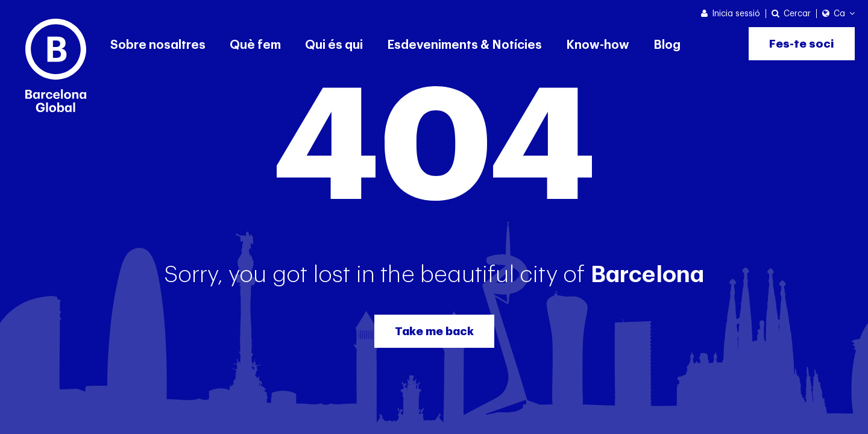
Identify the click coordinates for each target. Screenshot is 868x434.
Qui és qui (334, 45)
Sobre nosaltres (158, 45)
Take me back (434, 331)
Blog (667, 45)
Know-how (598, 45)
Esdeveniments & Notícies (464, 45)
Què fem (255, 45)
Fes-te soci (802, 44)
